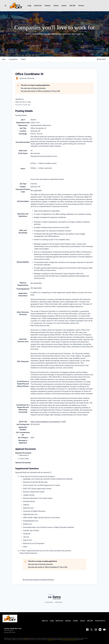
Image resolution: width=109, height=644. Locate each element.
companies (13, 59)
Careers (64, 6)
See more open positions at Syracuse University (38, 580)
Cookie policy (58, 602)
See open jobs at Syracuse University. (33, 88)
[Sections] (6, 6)
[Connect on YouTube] (104, 630)
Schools (56, 6)
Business (48, 6)
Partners (81, 6)
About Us (45, 621)
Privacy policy (49, 602)
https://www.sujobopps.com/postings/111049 (48, 422)
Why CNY (72, 6)
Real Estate (38, 6)
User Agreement (50, 640)
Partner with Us (100, 621)
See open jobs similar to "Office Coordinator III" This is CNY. (41, 91)
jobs (4, 59)
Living (29, 6)
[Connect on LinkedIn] (100, 630)
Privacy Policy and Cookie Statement (69, 640)
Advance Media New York (13, 629)
